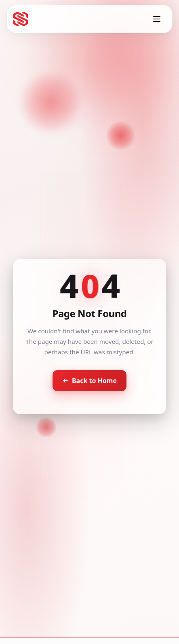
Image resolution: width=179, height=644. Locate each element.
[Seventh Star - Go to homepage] (21, 19)
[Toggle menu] (157, 19)
